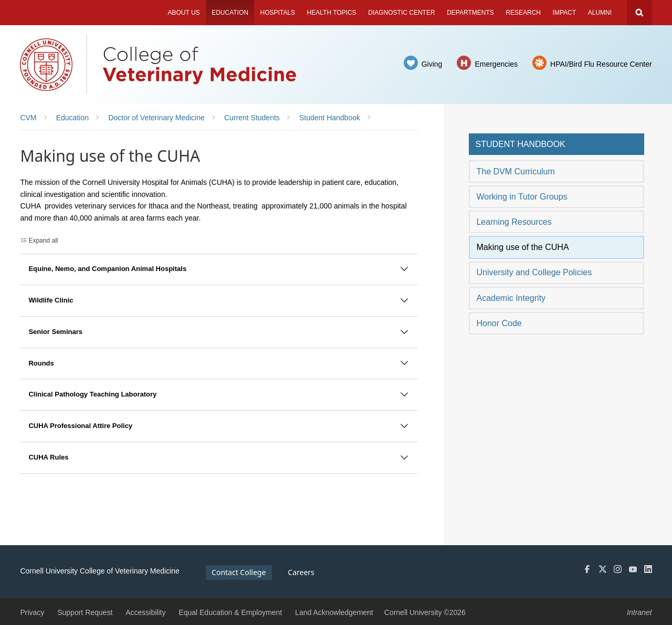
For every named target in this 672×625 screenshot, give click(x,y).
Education (230, 13)
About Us (183, 13)
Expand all (43, 241)
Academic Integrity (511, 298)
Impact (564, 13)
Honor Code (499, 323)
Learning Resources (514, 222)
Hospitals (278, 13)
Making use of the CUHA (522, 247)
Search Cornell (639, 13)
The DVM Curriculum (515, 171)
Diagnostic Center (401, 13)
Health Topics (332, 13)
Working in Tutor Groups (522, 197)
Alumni (600, 13)
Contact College (239, 572)
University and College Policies (534, 272)
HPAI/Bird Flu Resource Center (601, 64)
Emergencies (496, 64)
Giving (432, 64)
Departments (470, 13)
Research (523, 13)
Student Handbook (520, 144)
